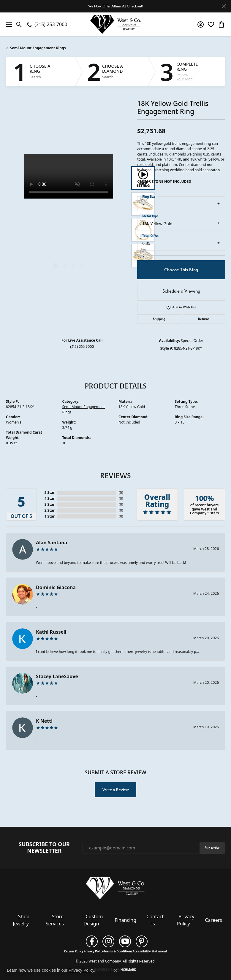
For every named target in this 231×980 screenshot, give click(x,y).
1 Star (50, 516)
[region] (69, 217)
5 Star (50, 493)
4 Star (50, 498)
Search (35, 77)
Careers (213, 920)
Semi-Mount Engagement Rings (38, 48)
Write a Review (116, 790)
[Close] (224, 6)
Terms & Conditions (118, 951)
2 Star (50, 510)
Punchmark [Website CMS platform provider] (126, 970)
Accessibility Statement (150, 951)
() (121, 493)
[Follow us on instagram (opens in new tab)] (108, 941)
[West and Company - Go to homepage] (115, 889)
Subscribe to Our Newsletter (44, 847)
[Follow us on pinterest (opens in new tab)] (142, 941)
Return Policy (74, 951)
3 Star (50, 504)
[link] (46, 24)
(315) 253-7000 (82, 347)
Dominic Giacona (56, 587)
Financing (125, 920)
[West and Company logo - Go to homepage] (115, 24)
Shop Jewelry (21, 920)
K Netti (44, 721)
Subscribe (212, 848)
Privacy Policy (186, 920)
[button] (19, 24)
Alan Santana (52, 543)
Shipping (159, 319)
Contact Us (155, 920)
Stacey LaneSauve (57, 676)
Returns (204, 319)
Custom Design (93, 920)
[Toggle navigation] (7, 24)
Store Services (55, 920)
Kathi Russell (51, 632)
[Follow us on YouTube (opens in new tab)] (125, 941)
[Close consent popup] (115, 971)
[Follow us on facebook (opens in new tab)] (92, 941)
